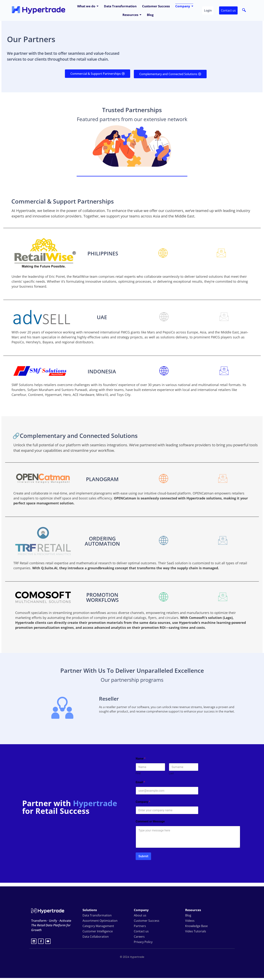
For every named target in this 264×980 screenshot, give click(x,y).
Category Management (98, 926)
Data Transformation (97, 915)
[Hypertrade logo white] (48, 911)
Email (140, 782)
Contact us (141, 931)
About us (140, 915)
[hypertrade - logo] (38, 10)
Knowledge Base (196, 926)
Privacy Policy (143, 942)
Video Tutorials (196, 931)
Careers (139, 937)
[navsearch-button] (244, 10)
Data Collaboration (96, 937)
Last (171, 773)
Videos (190, 921)
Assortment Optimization (100, 921)
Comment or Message (150, 821)
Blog (188, 915)
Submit (143, 856)
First (138, 773)
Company (143, 802)
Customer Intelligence (98, 931)
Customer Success (147, 921)
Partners (140, 926)
